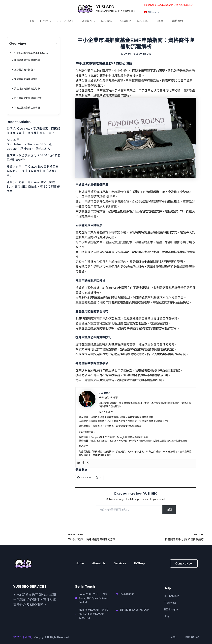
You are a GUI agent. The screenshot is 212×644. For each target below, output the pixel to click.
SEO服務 (108, 21)
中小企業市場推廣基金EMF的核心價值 (31, 53)
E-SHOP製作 (67, 21)
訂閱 (169, 510)
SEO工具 (143, 21)
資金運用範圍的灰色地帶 (27, 89)
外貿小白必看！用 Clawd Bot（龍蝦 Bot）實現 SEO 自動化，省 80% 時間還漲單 (33, 187)
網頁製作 (89, 21)
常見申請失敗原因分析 (26, 79)
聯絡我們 (177, 21)
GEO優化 (126, 21)
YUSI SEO (105, 7)
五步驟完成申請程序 (25, 70)
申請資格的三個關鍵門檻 (27, 60)
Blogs (161, 21)
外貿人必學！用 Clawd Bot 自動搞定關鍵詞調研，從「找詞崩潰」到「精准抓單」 (33, 171)
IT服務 (46, 21)
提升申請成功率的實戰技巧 (28, 98)
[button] (158, 12)
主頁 (33, 21)
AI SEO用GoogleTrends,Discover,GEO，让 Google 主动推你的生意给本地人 (29, 144)
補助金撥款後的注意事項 (27, 108)
